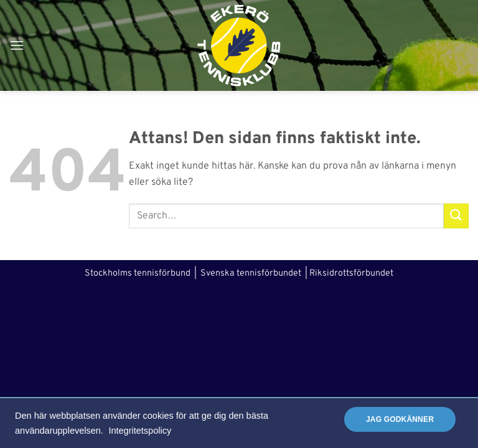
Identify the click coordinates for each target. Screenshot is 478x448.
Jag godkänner (400, 419)
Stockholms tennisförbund (138, 273)
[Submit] (456, 216)
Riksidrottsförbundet (351, 273)
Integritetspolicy (140, 431)
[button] (17, 45)
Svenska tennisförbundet (251, 273)
